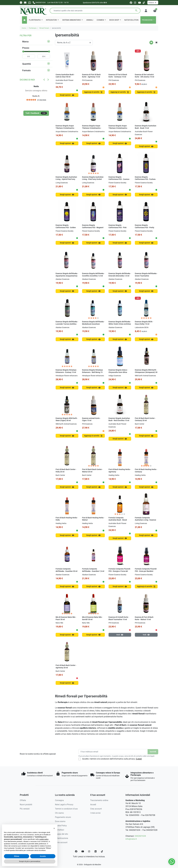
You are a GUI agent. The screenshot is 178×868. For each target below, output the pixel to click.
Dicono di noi (27, 80)
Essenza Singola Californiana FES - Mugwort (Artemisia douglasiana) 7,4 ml (93, 229)
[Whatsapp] (30, 2)
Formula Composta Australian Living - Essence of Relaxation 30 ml (145, 520)
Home (24, 28)
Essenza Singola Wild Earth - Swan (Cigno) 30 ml (67, 419)
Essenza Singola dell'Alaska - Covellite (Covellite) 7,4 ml (93, 275)
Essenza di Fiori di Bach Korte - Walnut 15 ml (144, 618)
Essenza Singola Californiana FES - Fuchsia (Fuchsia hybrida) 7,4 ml (145, 179)
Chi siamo (59, 813)
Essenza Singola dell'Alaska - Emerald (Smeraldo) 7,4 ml (120, 275)
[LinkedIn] (96, 851)
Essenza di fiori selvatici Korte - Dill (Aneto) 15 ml (145, 76)
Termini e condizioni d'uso (66, 809)
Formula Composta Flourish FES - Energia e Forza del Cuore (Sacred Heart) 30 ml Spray (119, 572)
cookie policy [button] (44, 839)
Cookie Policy (61, 826)
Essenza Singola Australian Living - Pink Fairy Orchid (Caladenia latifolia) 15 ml (93, 179)
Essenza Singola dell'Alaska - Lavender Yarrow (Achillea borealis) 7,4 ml (67, 324)
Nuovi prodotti (26, 805)
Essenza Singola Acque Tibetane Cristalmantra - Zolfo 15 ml (118, 128)
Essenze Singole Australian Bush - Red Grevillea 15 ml (119, 419)
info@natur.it (131, 839)
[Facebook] (76, 851)
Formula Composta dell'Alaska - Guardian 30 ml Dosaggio (67, 571)
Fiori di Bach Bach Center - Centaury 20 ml (145, 419)
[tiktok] (144, 3)
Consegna (59, 800)
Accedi (93, 805)
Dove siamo (60, 821)
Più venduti (25, 809)
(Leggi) (139, 759)
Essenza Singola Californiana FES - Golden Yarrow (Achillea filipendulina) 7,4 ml (66, 229)
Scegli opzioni (67, 95)
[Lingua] (153, 3)
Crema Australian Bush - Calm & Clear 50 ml (65, 76)
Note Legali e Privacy (64, 805)
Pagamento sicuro (63, 817)
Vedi (120, 635)
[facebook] (131, 3)
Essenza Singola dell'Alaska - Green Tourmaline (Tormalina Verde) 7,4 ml (146, 276)
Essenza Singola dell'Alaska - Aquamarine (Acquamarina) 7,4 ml (67, 276)
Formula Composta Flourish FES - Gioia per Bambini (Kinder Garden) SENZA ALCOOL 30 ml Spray (146, 572)
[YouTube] (83, 851)
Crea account (96, 809)
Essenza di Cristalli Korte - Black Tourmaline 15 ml (119, 618)
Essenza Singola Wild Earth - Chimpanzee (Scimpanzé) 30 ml (146, 372)
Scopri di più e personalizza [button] (30, 861)
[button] (155, 11)
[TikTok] (102, 851)
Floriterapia (33, 28)
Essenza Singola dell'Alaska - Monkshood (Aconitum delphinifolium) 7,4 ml (93, 324)
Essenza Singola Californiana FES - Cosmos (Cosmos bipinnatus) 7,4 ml (119, 179)
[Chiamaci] (39, 2)
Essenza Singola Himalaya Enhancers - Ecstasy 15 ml (66, 371)
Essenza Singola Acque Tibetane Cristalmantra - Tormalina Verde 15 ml (92, 128)
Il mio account (61, 842)
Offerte (23, 800)
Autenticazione (61, 838)
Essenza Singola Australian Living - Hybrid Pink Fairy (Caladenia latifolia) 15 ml (66, 179)
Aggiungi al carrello (93, 92)
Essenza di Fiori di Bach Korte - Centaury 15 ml (118, 76)
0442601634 (140, 836)
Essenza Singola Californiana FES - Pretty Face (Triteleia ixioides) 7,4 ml (146, 229)
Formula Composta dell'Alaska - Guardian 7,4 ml (93, 570)
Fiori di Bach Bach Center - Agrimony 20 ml (66, 667)
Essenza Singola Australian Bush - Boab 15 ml (146, 127)
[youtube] (140, 3)
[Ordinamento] (74, 43)
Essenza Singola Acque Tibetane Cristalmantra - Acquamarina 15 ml (65, 128)
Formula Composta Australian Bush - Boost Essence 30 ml (118, 520)
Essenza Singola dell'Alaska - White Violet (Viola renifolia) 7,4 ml (120, 324)
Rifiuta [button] (17, 856)
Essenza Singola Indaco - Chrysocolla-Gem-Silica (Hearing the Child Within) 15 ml (119, 373)
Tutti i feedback (36, 113)
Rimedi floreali (44, 28)
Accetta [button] (43, 856)
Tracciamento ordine (99, 800)
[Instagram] (89, 851)
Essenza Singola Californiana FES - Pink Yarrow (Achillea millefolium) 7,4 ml (117, 229)
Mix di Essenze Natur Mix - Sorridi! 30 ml (92, 618)
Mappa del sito (61, 834)
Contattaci (60, 830)
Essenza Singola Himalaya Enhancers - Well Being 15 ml (92, 372)
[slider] (23, 52)
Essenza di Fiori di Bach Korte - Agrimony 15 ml (91, 76)
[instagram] (135, 3)
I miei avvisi (95, 813)
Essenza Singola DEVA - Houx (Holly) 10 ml (144, 323)
